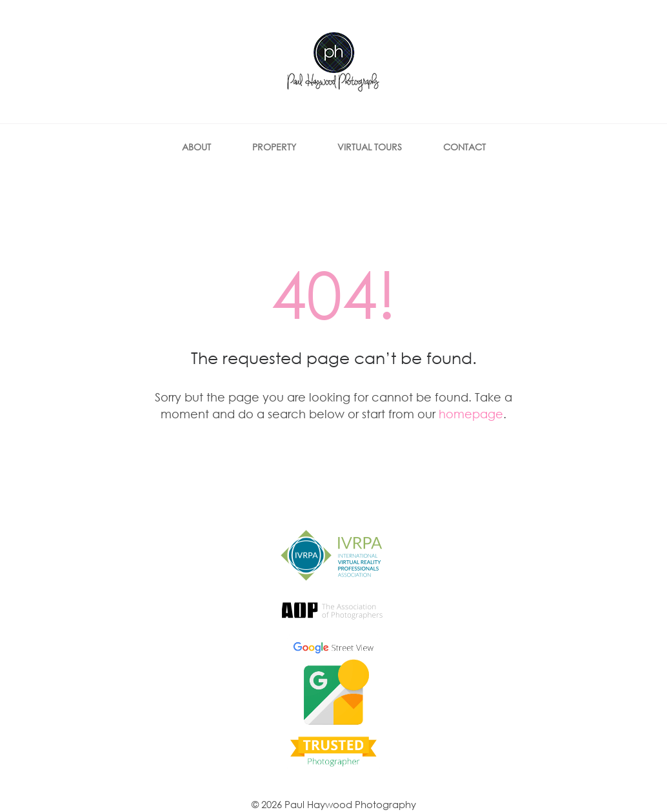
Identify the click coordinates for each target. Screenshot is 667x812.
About (196, 147)
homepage (471, 414)
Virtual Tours (370, 147)
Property (274, 147)
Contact (464, 147)
